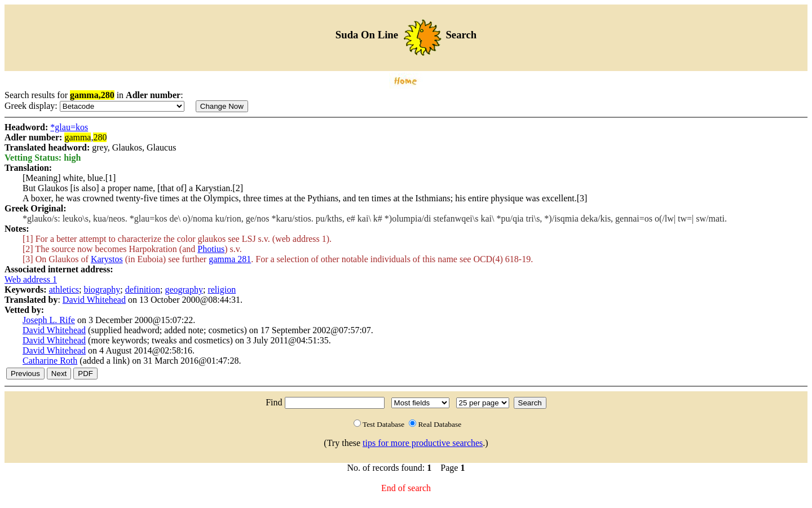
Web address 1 (31, 279)
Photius (211, 249)
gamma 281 (230, 259)
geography (184, 290)
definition (143, 290)
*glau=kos (69, 127)
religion (222, 290)
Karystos (107, 259)
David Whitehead (94, 300)
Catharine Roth (50, 361)
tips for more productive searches (423, 443)
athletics (64, 290)
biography (102, 290)
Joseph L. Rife (49, 320)
